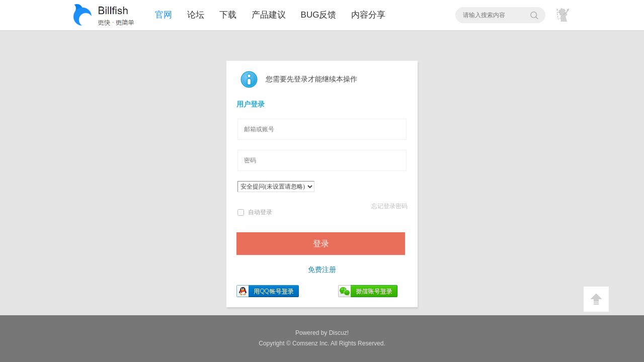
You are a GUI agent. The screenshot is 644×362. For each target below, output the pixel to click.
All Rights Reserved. (339, 343)
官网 (164, 15)
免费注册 (322, 270)
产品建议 (269, 15)
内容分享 (368, 15)
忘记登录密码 (389, 206)
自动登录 (255, 212)
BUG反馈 (319, 15)
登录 (321, 244)
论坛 (196, 15)
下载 (228, 15)
